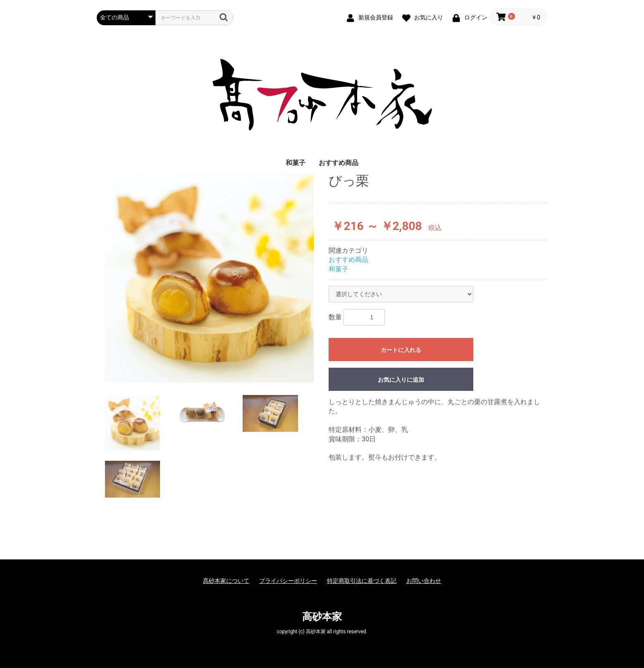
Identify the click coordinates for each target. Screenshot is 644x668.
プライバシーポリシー (288, 581)
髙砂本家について (226, 581)
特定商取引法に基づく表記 (362, 581)
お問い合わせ (424, 581)
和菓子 (296, 163)
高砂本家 (322, 617)
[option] (209, 278)
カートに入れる (401, 350)
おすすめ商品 (339, 163)
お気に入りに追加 (401, 380)
